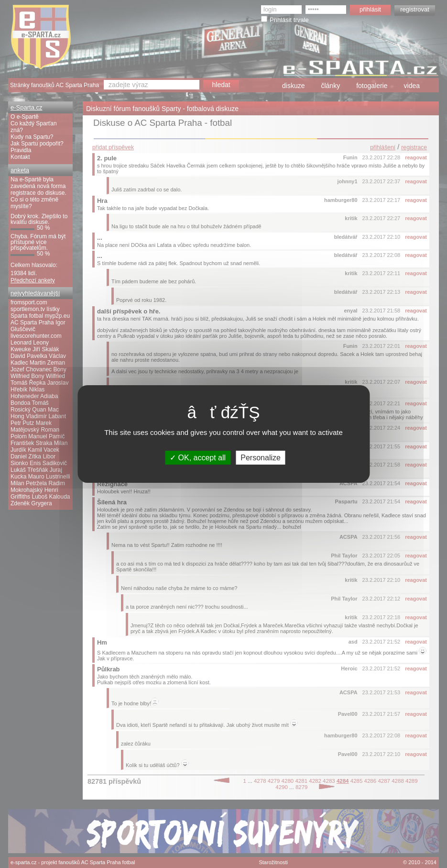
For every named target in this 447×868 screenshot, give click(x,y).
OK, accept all (198, 458)
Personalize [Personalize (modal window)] (261, 458)
